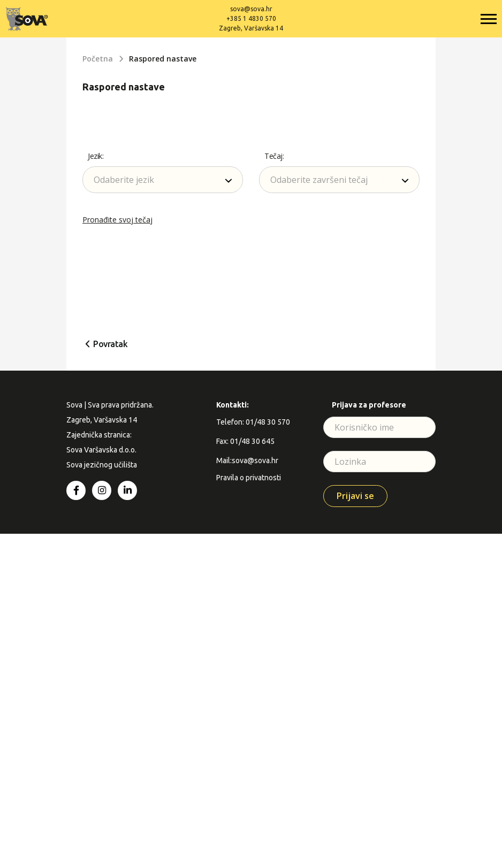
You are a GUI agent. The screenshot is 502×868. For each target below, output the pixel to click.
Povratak (110, 344)
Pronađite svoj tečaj (117, 220)
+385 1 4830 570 (251, 18)
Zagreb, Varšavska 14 (251, 28)
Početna (98, 59)
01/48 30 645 (252, 441)
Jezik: (96, 156)
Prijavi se (355, 496)
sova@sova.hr (251, 9)
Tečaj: (274, 156)
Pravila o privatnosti (249, 478)
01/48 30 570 (268, 422)
